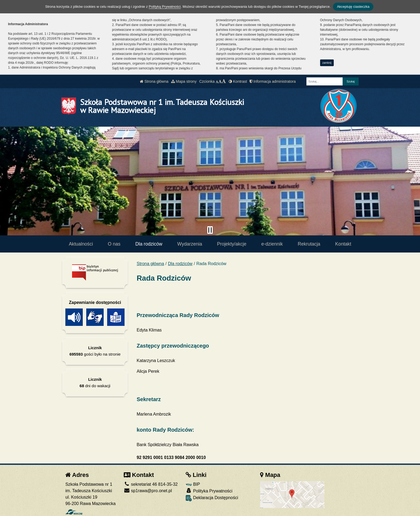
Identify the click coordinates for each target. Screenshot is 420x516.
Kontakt (343, 244)
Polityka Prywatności (209, 491)
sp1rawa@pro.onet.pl (148, 491)
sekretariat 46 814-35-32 (151, 484)
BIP (193, 484)
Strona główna (154, 81)
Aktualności (81, 244)
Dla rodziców (149, 244)
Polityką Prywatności (165, 7)
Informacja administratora (273, 81)
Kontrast (238, 81)
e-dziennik (272, 244)
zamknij (327, 63)
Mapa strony (184, 81)
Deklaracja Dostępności (212, 498)
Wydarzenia (190, 244)
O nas (114, 244)
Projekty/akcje (232, 244)
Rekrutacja (309, 244)
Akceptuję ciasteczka (353, 7)
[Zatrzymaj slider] (210, 230)
